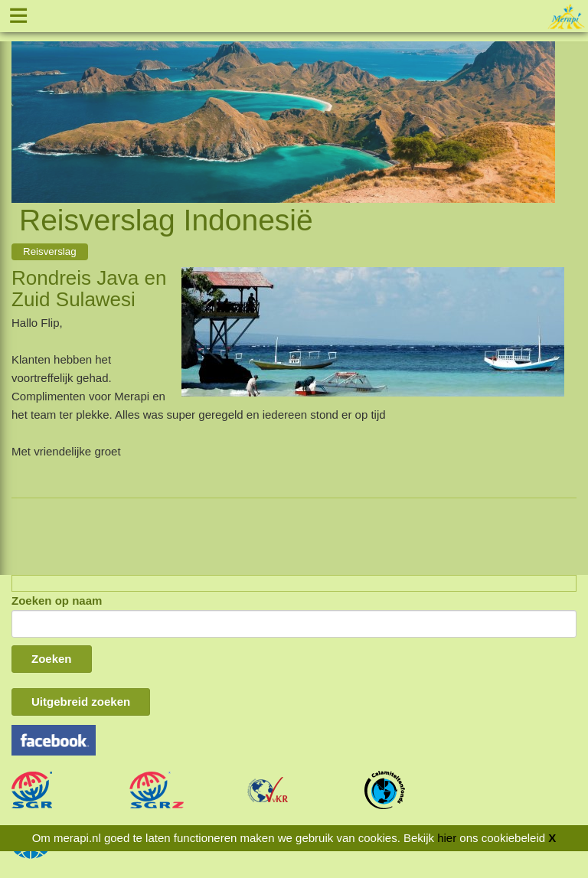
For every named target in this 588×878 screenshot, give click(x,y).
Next (544, 104)
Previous (23, 104)
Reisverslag (50, 251)
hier (447, 838)
